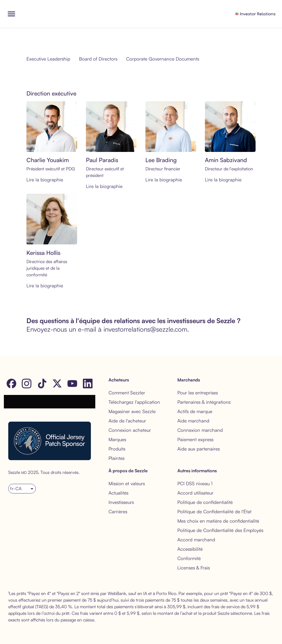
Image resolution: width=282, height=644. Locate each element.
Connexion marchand (200, 430)
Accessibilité (190, 549)
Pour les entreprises (198, 393)
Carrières (118, 511)
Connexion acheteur (130, 430)
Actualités (118, 493)
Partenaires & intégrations (204, 402)
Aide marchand (193, 421)
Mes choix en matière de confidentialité (218, 521)
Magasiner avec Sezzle (132, 411)
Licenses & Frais (194, 568)
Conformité (189, 558)
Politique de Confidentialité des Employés (220, 530)
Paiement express (195, 439)
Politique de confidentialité (205, 502)
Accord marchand (196, 540)
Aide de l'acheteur (127, 421)
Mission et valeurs (127, 483)
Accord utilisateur (195, 493)
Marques (117, 439)
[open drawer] (11, 14)
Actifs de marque (195, 411)
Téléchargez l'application (134, 402)
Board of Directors (98, 59)
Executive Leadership (48, 59)
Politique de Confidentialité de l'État (214, 511)
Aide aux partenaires (199, 449)
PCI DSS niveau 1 (195, 483)
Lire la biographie (45, 180)
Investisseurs (121, 502)
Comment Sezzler (127, 393)
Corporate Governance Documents (163, 59)
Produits (117, 449)
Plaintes (116, 458)
